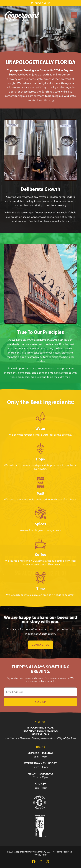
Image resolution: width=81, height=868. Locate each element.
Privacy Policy (40, 855)
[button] (74, 15)
